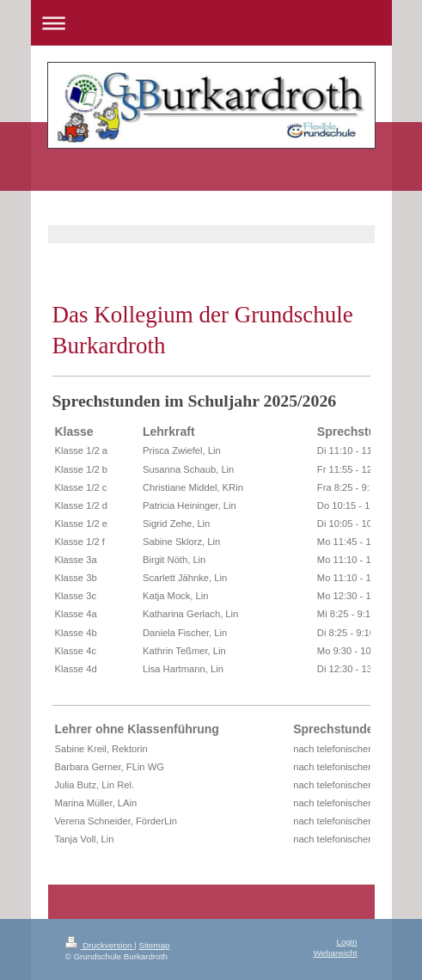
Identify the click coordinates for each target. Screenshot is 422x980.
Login (347, 942)
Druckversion (100, 945)
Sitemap (154, 945)
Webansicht (335, 953)
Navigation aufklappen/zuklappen (211, 23)
